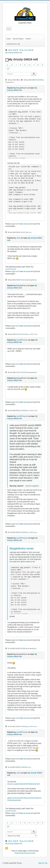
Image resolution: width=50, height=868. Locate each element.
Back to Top (43, 863)
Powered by (19, 853)
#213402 (23, 726)
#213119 (23, 334)
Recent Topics (18, 39)
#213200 (23, 411)
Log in (13, 224)
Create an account (25, 224)
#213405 (23, 767)
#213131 (23, 372)
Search (28, 39)
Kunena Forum (30, 853)
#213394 (23, 532)
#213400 (23, 649)
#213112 (23, 280)
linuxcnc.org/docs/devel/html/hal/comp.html (24, 784)
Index (9, 39)
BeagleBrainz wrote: (22, 548)
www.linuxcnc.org (13, 44)
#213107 (23, 232)
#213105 (39, 80)
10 (8, 69)
